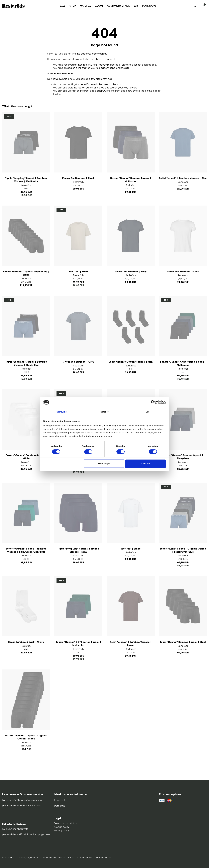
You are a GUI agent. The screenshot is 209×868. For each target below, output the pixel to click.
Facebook (60, 800)
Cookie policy (62, 827)
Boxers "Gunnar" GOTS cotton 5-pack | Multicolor (183, 364)
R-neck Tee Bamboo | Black (78, 178)
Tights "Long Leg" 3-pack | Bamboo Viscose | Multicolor (26, 180)
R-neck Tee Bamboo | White (183, 272)
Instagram (60, 806)
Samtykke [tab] (62, 412)
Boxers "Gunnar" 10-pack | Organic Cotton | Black (26, 737)
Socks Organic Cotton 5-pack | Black (131, 362)
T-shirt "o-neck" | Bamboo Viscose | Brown (131, 644)
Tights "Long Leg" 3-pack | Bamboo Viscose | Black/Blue (26, 364)
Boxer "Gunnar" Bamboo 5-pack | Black (183, 642)
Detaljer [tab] (105, 412)
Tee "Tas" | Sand (78, 272)
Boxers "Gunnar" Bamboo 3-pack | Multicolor (131, 180)
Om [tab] (147, 412)
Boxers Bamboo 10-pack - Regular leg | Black (26, 273)
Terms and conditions (66, 824)
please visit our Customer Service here (23, 806)
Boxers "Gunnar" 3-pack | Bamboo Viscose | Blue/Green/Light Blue (26, 551)
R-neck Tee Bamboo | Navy (131, 272)
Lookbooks (149, 6)
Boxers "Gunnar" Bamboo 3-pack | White (26, 457)
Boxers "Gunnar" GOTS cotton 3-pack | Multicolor (78, 644)
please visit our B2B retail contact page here (26, 835)
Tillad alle (145, 464)
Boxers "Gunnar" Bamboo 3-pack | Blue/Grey (183, 457)
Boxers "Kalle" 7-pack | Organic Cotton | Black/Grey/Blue (183, 551)
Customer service (118, 6)
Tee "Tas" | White (131, 549)
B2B (136, 6)
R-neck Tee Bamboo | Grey (78, 362)
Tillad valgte (104, 464)
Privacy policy (62, 831)
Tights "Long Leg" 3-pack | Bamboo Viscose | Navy (78, 551)
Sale (63, 6)
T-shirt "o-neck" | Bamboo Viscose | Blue (183, 178)
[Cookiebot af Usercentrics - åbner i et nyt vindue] (153, 402)
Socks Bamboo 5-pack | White (26, 642)
